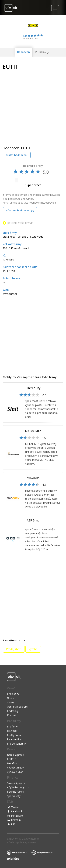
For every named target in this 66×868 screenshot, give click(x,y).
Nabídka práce (15, 755)
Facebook (17, 811)
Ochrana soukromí (18, 707)
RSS (13, 824)
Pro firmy (12, 727)
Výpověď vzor (15, 772)
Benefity (12, 763)
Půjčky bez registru (18, 787)
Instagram (17, 816)
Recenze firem (15, 739)
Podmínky (13, 711)
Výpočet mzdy (15, 768)
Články (11, 702)
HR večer (12, 731)
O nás (10, 698)
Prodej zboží (14, 649)
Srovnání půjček (16, 783)
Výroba (33, 649)
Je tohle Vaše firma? (20, 223)
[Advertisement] (33, 105)
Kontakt (12, 715)
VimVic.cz (34, 839)
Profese (11, 759)
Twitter (15, 807)
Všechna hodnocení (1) (20, 210)
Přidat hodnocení (17, 155)
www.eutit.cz (10, 294)
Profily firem (14, 735)
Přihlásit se (13, 694)
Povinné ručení (15, 792)
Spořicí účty (14, 796)
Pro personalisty (16, 744)
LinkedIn (16, 820)
